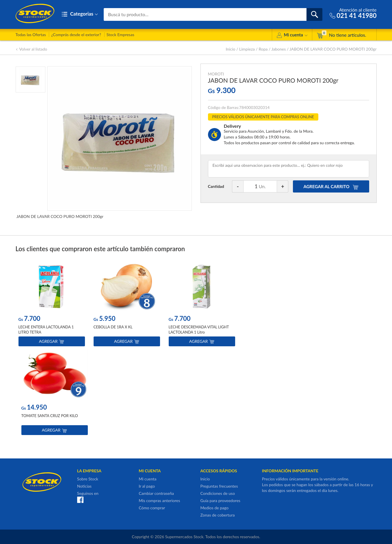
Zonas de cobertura (217, 515)
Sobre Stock (88, 479)
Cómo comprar (152, 508)
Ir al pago (147, 486)
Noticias (84, 486)
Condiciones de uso (218, 493)
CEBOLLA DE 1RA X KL (113, 327)
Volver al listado (31, 49)
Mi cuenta (292, 36)
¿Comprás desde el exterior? (76, 35)
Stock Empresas (120, 35)
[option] (52, 305)
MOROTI (216, 74)
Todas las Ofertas (31, 35)
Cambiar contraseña (156, 493)
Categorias (80, 14)
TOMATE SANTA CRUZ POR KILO (50, 416)
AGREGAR (331, 186)
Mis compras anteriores (159, 500)
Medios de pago (214, 508)
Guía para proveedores (220, 500)
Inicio (230, 49)
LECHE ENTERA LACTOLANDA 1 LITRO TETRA (46, 330)
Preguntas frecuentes (219, 486)
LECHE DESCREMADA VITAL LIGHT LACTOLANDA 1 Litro (199, 330)
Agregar (52, 342)
